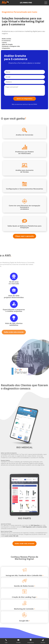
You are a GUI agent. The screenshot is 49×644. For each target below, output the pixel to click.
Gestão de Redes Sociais (25, 592)
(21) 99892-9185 (26, 3)
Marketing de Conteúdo (24, 615)
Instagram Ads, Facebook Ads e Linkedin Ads (25, 582)
